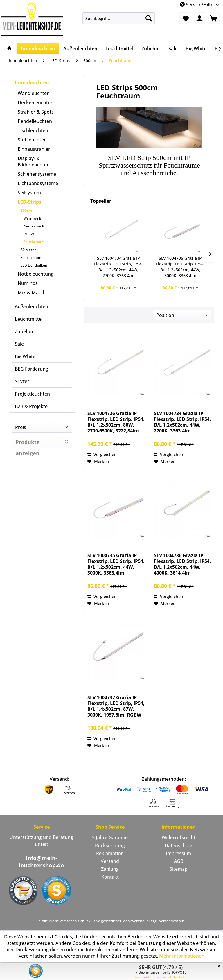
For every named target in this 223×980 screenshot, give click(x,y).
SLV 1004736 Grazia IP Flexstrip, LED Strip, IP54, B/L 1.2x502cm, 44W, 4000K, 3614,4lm (182, 564)
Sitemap (179, 869)
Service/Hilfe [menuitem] (197, 5)
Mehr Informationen (182, 956)
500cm (26, 210)
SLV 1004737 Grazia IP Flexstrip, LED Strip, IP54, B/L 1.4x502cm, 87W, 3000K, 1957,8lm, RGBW (116, 706)
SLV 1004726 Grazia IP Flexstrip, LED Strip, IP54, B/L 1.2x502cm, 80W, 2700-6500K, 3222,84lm (116, 422)
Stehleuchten (32, 140)
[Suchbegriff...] (119, 18)
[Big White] (196, 49)
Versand (110, 861)
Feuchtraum (34, 242)
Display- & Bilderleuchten (34, 161)
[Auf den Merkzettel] (98, 462)
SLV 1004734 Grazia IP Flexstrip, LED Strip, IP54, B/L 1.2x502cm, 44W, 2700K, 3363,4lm (118, 267)
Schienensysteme (37, 174)
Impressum (178, 853)
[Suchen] (149, 18)
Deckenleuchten (36, 103)
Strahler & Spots (36, 112)
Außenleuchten (32, 306)
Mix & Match (32, 292)
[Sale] (173, 49)
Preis (21, 427)
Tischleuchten (33, 130)
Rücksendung (110, 846)
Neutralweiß (34, 226)
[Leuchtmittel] (119, 49)
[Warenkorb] (214, 18)
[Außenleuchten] (80, 49)
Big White (25, 356)
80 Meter (28, 250)
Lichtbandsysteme (38, 183)
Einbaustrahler (34, 149)
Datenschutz (179, 846)
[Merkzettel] (185, 18)
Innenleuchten (32, 82)
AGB (179, 861)
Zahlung (110, 869)
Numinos (28, 283)
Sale (19, 344)
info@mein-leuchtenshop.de (41, 862)
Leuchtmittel (29, 319)
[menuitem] (119, 18)
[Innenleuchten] (38, 49)
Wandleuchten (34, 93)
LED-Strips (29, 202)
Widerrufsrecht (179, 837)
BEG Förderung (32, 369)
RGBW (29, 234)
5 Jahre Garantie (110, 837)
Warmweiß (33, 218)
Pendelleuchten (35, 121)
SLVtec (22, 381)
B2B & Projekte (31, 406)
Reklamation (110, 853)
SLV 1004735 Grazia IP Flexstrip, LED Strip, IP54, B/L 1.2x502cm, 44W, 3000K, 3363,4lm (180, 267)
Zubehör (24, 331)
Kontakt (110, 877)
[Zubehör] (151, 49)
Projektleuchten (32, 394)
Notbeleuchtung (36, 274)
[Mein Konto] (199, 18)
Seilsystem (29, 193)
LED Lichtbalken (34, 265)
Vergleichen (102, 454)
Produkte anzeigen (42, 443)
